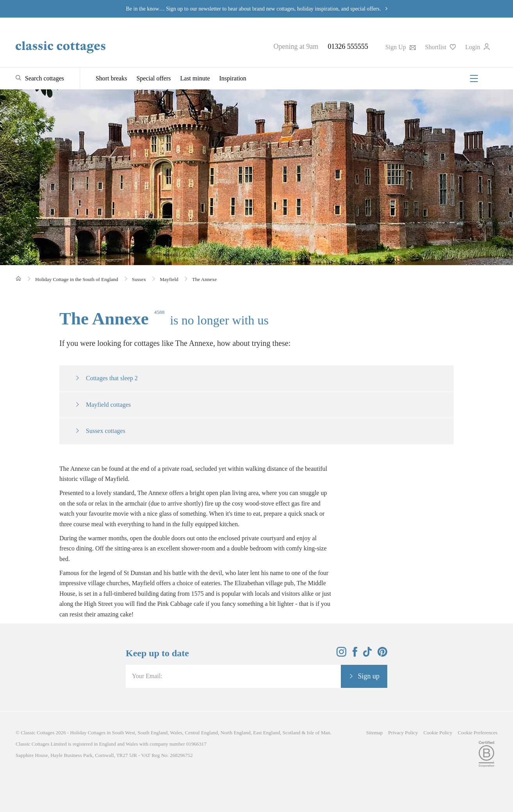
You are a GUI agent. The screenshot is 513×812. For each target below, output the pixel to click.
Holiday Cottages (88, 733)
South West (124, 733)
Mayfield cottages (108, 405)
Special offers (153, 78)
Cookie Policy (438, 733)
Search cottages (45, 78)
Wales (176, 733)
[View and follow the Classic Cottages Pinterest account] (382, 654)
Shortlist (441, 47)
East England (266, 733)
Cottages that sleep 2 (112, 378)
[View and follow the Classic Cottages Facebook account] (355, 654)
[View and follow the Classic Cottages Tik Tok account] (367, 654)
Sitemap (375, 733)
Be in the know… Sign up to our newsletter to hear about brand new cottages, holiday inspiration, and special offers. (254, 9)
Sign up (369, 676)
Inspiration (233, 78)
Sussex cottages (106, 431)
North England (236, 733)
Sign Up (401, 47)
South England (152, 733)
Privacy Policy (403, 733)
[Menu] (474, 78)
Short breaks (111, 78)
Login (477, 47)
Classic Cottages (37, 733)
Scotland (292, 733)
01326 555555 (348, 46)
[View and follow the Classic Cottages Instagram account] (341, 654)
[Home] (19, 279)
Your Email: (147, 676)
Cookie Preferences (478, 733)
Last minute (195, 78)
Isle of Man (319, 733)
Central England (201, 733)
